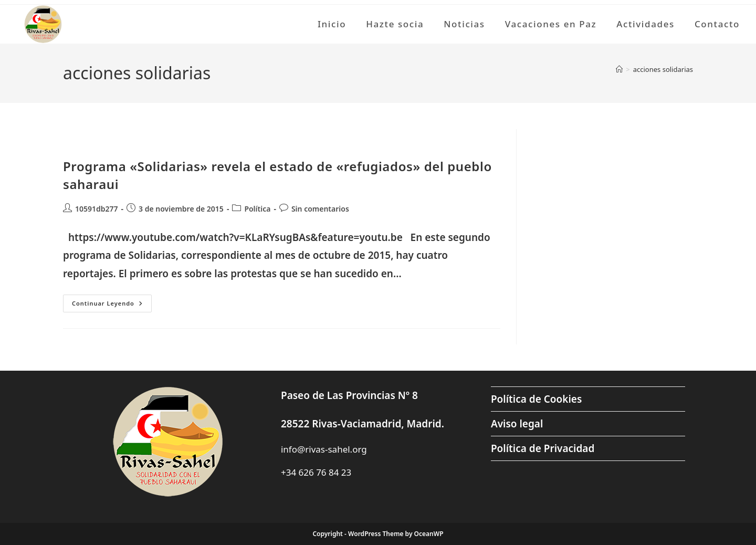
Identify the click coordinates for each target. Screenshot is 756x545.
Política (257, 209)
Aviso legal (517, 424)
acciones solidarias (663, 69)
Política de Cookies (536, 399)
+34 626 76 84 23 (316, 472)
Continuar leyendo (112, 305)
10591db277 (97, 209)
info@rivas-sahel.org (324, 449)
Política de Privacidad (543, 448)
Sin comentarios (320, 209)
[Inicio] (619, 69)
